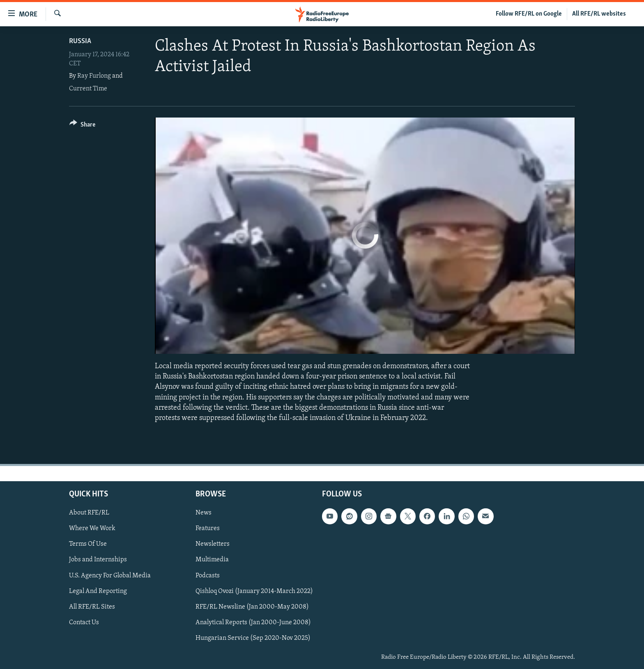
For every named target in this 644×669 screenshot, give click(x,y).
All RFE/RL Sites (92, 607)
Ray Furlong (94, 76)
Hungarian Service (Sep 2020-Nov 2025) (253, 638)
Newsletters (213, 544)
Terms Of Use (88, 544)
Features (208, 529)
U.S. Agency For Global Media (110, 576)
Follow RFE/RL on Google (529, 14)
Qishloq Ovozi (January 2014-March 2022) (254, 591)
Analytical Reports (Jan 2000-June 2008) (253, 623)
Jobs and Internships (98, 560)
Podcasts (208, 576)
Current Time (88, 89)
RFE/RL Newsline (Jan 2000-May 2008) (252, 607)
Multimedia (212, 560)
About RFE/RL (89, 513)
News (204, 513)
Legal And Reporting (98, 591)
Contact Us (84, 623)
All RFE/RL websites (599, 14)
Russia (80, 41)
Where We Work (92, 529)
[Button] (82, 126)
